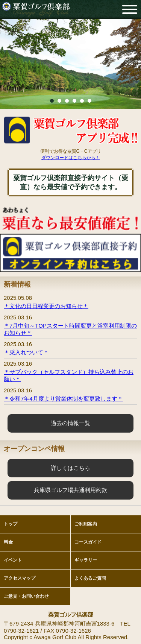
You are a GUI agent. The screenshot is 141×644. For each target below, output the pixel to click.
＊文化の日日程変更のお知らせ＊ (46, 306)
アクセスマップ (20, 578)
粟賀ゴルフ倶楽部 (36, 9)
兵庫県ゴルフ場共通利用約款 (70, 490)
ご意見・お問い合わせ (26, 596)
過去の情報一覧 (70, 423)
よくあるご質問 (90, 578)
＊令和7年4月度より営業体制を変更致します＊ (63, 399)
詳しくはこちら (70, 468)
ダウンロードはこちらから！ (71, 158)
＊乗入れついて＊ (26, 352)
